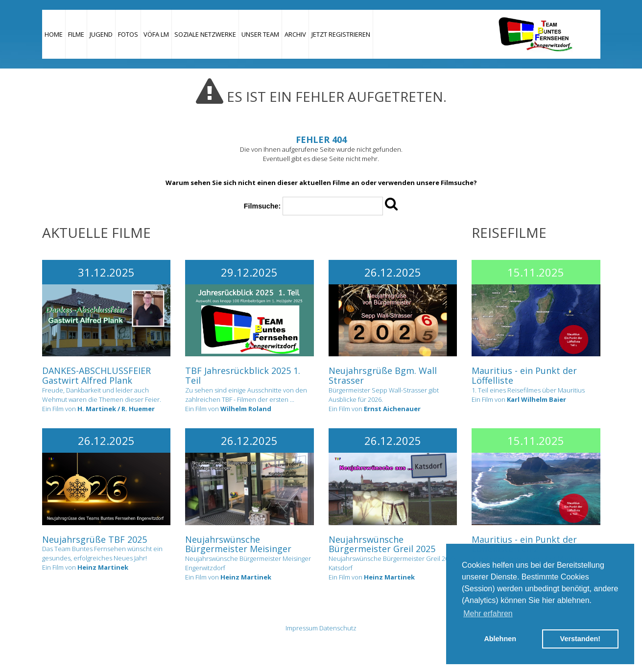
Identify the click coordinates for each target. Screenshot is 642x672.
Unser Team (260, 34)
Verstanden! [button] (580, 639)
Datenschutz (338, 628)
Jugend (101, 34)
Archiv (295, 34)
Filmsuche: (262, 206)
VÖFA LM (156, 34)
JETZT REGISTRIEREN (341, 34)
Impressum (302, 628)
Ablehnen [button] (500, 639)
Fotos (128, 34)
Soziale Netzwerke (205, 34)
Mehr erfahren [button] (488, 614)
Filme (76, 34)
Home (54, 34)
